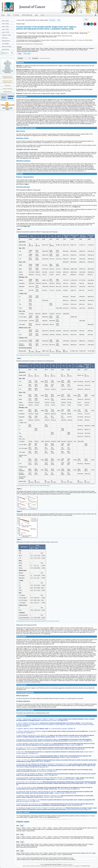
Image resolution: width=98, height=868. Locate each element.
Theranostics (8, 85)
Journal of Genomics (8, 89)
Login (36, 15)
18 (67, 665)
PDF (86, 20)
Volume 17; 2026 (6, 35)
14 (85, 119)
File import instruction (45, 58)
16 (24, 642)
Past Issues (5, 38)
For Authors (16, 15)
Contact (42, 15)
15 (28, 641)
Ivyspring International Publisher (53, 864)
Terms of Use (86, 866)
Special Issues (6, 49)
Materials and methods (8, 64)
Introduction (8, 62)
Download (35, 58)
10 (60, 115)
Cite (59, 20)
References (8, 72)
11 (40, 118)
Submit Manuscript (27, 15)
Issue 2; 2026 (5, 26)
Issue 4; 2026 (5, 21)
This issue (52, 20)
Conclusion (8, 69)
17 (26, 642)
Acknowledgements (8, 71)
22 (87, 669)
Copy (20, 54)
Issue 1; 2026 (5, 29)
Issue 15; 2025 (6, 32)
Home (3, 15)
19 (77, 666)
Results (8, 67)
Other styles (27, 54)
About (9, 15)
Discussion (8, 68)
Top (8, 61)
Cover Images (6, 44)
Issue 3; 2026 (5, 24)
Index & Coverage (7, 46)
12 (83, 119)
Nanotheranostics (7, 92)
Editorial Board (6, 41)
